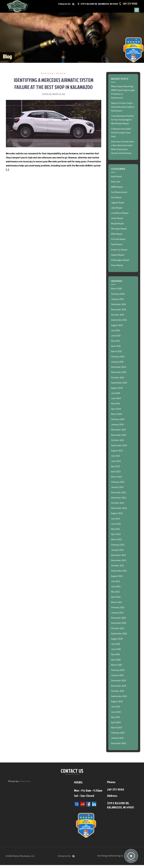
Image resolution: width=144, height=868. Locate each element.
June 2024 (116, 401)
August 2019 (117, 704)
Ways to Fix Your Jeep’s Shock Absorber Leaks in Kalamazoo (123, 110)
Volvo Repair (117, 268)
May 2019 (115, 720)
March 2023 (117, 480)
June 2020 (116, 652)
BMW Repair (117, 190)
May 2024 (115, 407)
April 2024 (116, 412)
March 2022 (117, 542)
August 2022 (117, 516)
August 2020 (117, 642)
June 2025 (116, 339)
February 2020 (118, 673)
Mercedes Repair (54, 76)
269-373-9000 (130, 5)
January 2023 (117, 490)
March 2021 (117, 605)
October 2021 (118, 568)
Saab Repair (117, 247)
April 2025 (116, 349)
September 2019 (119, 699)
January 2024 (117, 427)
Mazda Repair (118, 226)
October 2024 (118, 380)
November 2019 (119, 689)
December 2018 (118, 746)
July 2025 (116, 333)
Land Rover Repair (120, 216)
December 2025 (118, 307)
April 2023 (116, 474)
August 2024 (117, 391)
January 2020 (117, 678)
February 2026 (118, 297)
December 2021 (118, 558)
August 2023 (117, 453)
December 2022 (118, 495)
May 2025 (115, 344)
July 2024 (116, 396)
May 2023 (115, 469)
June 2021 (116, 589)
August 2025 (117, 328)
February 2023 (118, 485)
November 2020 (119, 626)
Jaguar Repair (118, 205)
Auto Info (116, 185)
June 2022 (116, 527)
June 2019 (116, 715)
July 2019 (116, 709)
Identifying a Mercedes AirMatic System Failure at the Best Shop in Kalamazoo (54, 86)
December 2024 (118, 370)
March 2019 (117, 730)
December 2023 (118, 433)
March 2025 (117, 354)
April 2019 (116, 725)
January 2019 (117, 741)
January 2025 (117, 365)
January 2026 (117, 302)
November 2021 (119, 563)
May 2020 (115, 657)
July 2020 (116, 647)
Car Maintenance (119, 195)
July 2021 (116, 584)
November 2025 (119, 312)
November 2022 (119, 501)
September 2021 (119, 574)
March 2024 (117, 417)
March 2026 (117, 291)
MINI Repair (117, 237)
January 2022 (117, 553)
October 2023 (118, 443)
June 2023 (116, 464)
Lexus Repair (117, 221)
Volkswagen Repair (120, 263)
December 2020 (118, 621)
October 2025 (118, 318)
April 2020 (116, 663)
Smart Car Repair (119, 253)
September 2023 (119, 448)
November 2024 (119, 375)
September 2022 (119, 511)
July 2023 (116, 459)
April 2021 (116, 600)
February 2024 (118, 422)
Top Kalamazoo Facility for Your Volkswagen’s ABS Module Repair (122, 123)
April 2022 (116, 537)
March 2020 (117, 668)
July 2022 (116, 521)
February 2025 (118, 359)
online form (24, 784)
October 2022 (118, 506)
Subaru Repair (118, 258)
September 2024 (119, 386)
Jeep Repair (117, 211)
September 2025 (119, 323)
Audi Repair (117, 179)
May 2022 (115, 532)
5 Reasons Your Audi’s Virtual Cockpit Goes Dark (121, 135)
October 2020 (118, 631)
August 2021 (117, 579)
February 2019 (118, 736)
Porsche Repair (118, 242)
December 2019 (118, 683)
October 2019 (118, 694)
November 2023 (119, 438)
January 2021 (117, 615)
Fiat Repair (116, 200)
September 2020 (119, 636)
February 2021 (118, 610)
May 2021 (115, 595)
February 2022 (118, 548)
